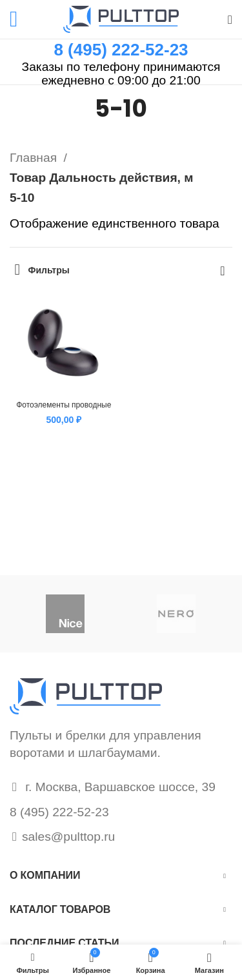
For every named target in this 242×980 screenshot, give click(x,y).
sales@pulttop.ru (68, 837)
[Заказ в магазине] (223, 270)
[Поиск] (230, 19)
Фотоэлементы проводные (64, 405)
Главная (35, 158)
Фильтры (49, 270)
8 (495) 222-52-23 (121, 50)
